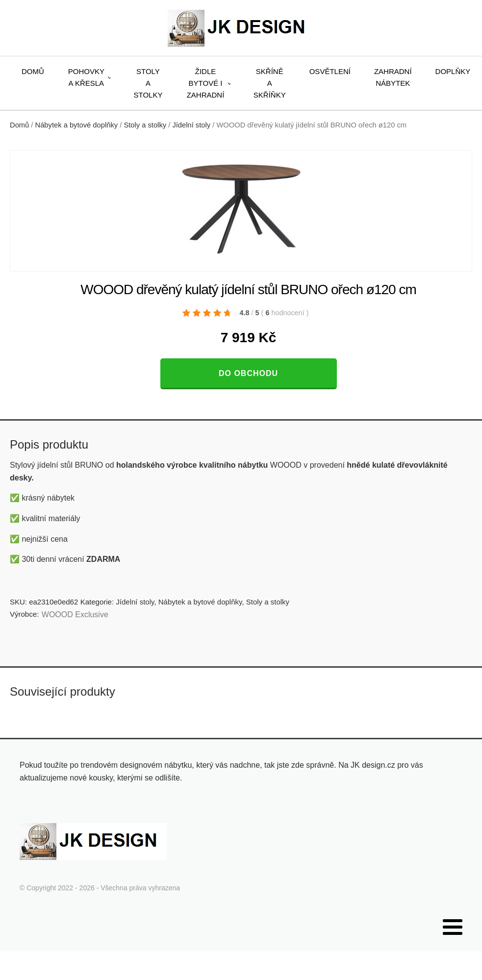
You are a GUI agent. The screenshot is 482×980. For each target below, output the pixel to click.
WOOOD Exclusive (75, 615)
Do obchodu (248, 373)
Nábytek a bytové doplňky (77, 125)
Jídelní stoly (191, 125)
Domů (33, 71)
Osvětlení (330, 71)
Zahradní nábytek (393, 77)
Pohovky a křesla (86, 77)
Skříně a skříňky (270, 83)
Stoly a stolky (148, 83)
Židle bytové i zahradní (206, 83)
